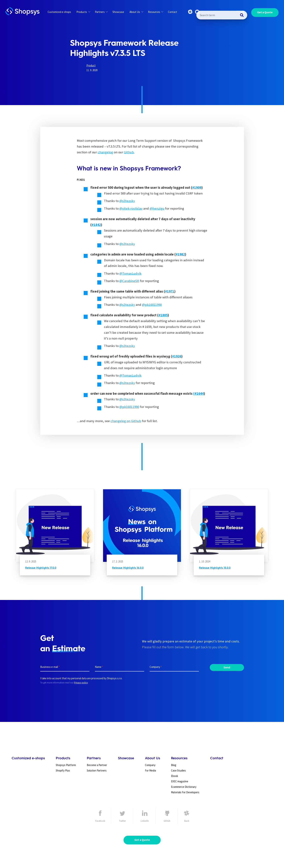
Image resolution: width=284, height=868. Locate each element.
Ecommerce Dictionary (184, 787)
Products (83, 12)
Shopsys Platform (66, 765)
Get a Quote (265, 12)
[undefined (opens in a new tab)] (197, 188)
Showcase (118, 12)
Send (227, 667)
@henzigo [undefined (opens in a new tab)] (157, 208)
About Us (136, 12)
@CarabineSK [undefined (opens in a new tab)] (129, 281)
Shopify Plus (63, 770)
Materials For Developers (185, 792)
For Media (150, 770)
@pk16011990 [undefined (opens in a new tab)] (129, 407)
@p (144, 305)
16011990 (155, 305)
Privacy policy (81, 683)
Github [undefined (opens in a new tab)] (129, 152)
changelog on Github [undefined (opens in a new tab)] (126, 421)
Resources (156, 12)
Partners (101, 12)
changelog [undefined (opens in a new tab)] (105, 152)
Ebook (175, 776)
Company (150, 765)
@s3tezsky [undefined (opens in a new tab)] (127, 201)
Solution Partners (97, 770)
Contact (173, 12)
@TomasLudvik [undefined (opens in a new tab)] (130, 273)
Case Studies (178, 770)
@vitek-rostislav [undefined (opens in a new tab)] (131, 208)
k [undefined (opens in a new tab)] (148, 305)
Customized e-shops (59, 12)
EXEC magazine (180, 781)
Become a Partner (97, 765)
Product (91, 65)
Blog (174, 765)
